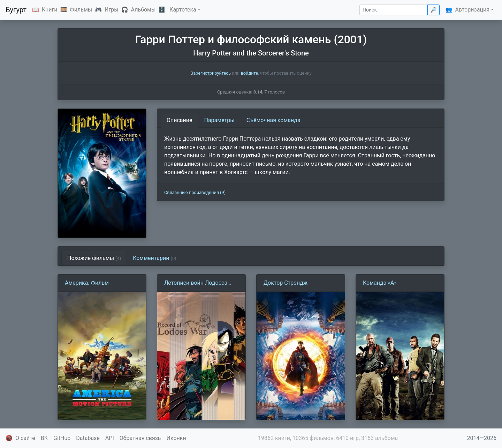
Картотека (183, 10)
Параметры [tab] (219, 120)
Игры (112, 10)
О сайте (25, 438)
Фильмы (81, 10)
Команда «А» (380, 283)
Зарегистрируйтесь (211, 73)
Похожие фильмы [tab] (94, 258)
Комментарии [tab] (154, 258)
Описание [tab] (180, 120)
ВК (44, 438)
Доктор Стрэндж (286, 283)
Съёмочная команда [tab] (273, 120)
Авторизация (472, 10)
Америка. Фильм (87, 283)
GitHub (62, 438)
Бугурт (16, 10)
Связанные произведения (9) (195, 192)
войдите (249, 73)
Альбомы (143, 10)
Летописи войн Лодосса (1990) (196, 283)
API (110, 438)
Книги (50, 10)
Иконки (176, 438)
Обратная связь (140, 438)
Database (88, 438)
